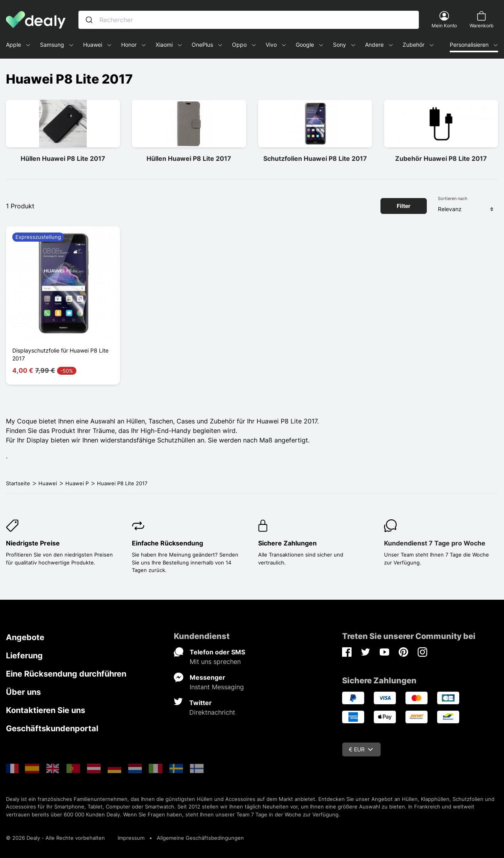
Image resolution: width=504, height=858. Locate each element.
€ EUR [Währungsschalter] (361, 749)
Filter (404, 206)
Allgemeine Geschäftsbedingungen (200, 838)
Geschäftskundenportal (52, 728)
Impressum (131, 838)
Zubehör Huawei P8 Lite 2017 (441, 158)
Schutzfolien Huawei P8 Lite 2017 (315, 158)
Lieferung (24, 656)
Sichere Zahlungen (287, 543)
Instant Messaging (217, 687)
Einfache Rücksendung (167, 543)
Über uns (23, 692)
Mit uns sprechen (215, 662)
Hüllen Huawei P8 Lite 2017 (63, 158)
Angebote (25, 637)
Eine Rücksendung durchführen (66, 674)
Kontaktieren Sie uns (46, 710)
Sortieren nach (453, 198)
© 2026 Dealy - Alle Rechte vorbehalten (55, 838)
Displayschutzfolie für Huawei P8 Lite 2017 (60, 354)
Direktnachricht (212, 712)
